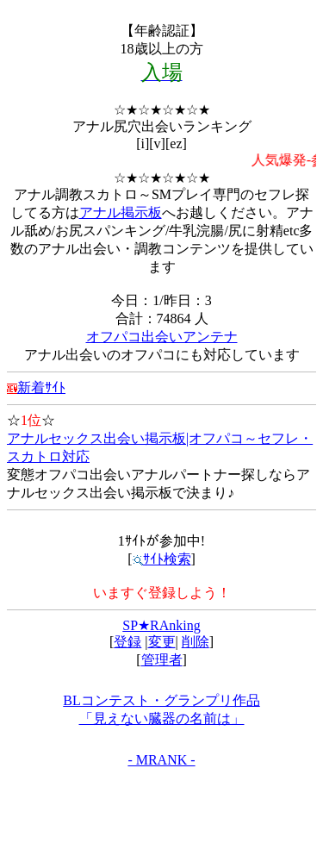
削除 (196, 642)
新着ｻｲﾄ (36, 387)
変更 (162, 642)
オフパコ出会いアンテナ (162, 337)
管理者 (162, 660)
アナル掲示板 (121, 212)
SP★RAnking (161, 625)
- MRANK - (161, 760)
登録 (127, 642)
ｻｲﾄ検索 (162, 559)
